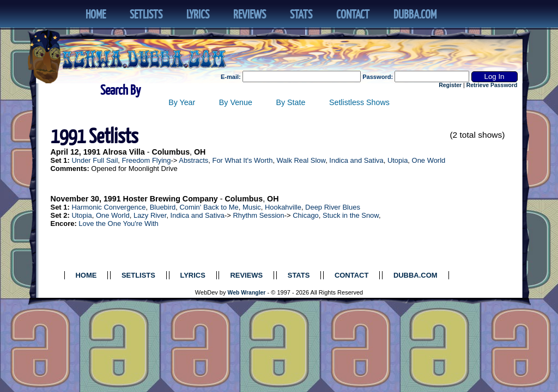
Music (252, 207)
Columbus (171, 152)
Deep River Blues (333, 207)
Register (450, 85)
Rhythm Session (258, 215)
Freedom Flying (147, 160)
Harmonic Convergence (108, 207)
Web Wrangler (247, 293)
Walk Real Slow (301, 160)
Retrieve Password (492, 85)
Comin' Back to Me (209, 207)
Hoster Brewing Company (171, 199)
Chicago (306, 215)
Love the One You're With (119, 223)
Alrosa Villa (123, 152)
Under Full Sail (95, 160)
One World (429, 160)
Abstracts (193, 160)
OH (200, 152)
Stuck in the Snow (351, 215)
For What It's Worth (242, 160)
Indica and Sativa (356, 160)
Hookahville (283, 207)
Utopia (398, 160)
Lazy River (150, 215)
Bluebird (163, 207)
